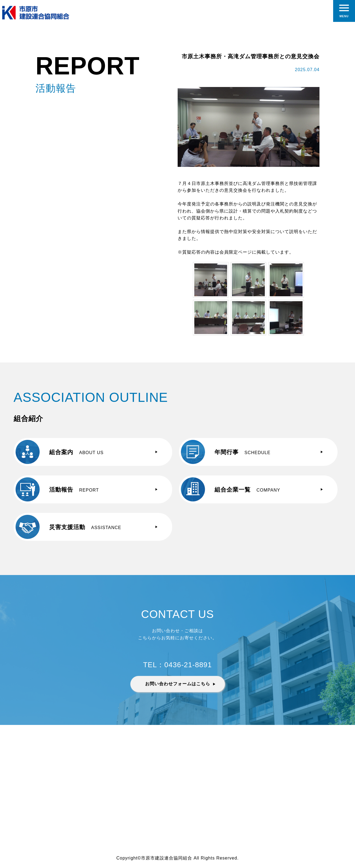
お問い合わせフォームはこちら (178, 684)
